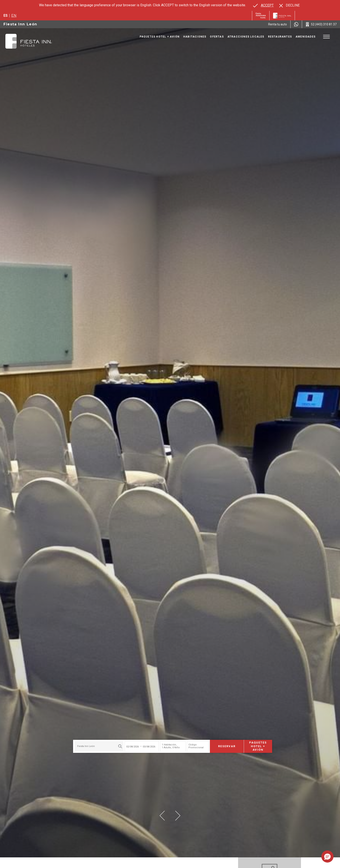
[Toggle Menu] (326, 37)
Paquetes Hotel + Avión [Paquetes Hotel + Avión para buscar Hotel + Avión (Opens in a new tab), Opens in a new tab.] (256, 745)
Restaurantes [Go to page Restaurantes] (280, 37)
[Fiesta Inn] (282, 16)
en (14, 16)
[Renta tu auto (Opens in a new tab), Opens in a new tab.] (278, 24)
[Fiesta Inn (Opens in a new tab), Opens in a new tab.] (261, 16)
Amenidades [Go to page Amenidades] (306, 37)
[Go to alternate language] (263, 5)
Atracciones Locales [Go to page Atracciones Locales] (246, 37)
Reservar (224, 745)
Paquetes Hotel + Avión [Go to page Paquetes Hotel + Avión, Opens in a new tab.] (160, 37)
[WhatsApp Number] (296, 24)
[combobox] (96, 745)
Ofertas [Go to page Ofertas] (217, 37)
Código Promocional (193, 745)
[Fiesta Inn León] (29, 41)
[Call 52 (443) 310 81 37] (321, 24)
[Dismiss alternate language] (289, 5)
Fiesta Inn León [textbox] (83, 745)
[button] (162, 816)
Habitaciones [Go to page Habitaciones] (195, 37)
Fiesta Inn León (20, 24)
